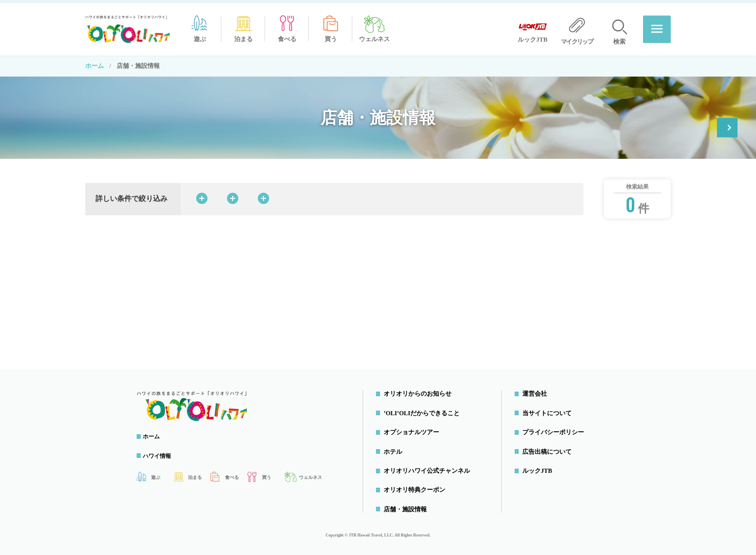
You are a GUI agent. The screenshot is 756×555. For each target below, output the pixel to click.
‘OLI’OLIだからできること (424, 410)
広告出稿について (550, 448)
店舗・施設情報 (408, 506)
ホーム (94, 63)
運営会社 (537, 391)
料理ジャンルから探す (328, 195)
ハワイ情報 (162, 453)
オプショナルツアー (414, 429)
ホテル (395, 448)
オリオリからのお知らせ (420, 391)
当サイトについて (550, 410)
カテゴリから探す (233, 195)
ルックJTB (540, 468)
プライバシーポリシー (556, 429)
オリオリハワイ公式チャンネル (429, 468)
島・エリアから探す (427, 195)
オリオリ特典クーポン (679, 115)
